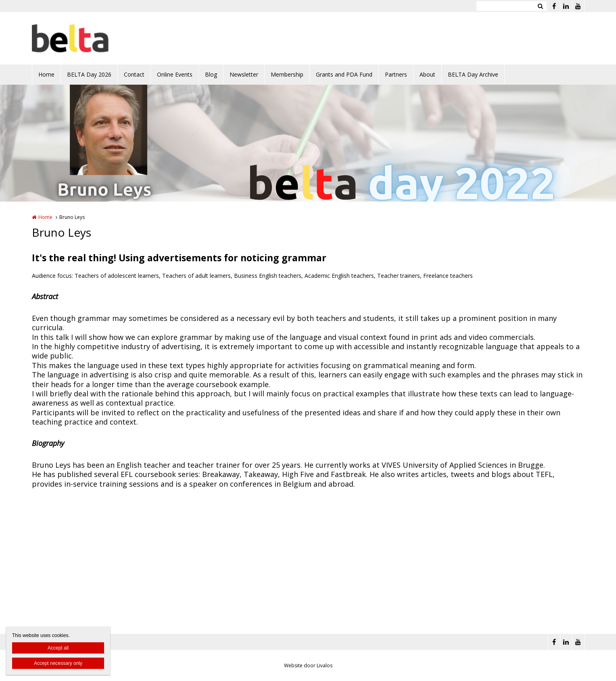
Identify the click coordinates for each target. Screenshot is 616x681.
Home (46, 74)
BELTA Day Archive (473, 74)
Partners (396, 74)
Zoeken (541, 6)
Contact (134, 74)
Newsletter (244, 74)
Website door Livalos (308, 665)
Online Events (175, 74)
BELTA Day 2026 (89, 74)
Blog (211, 74)
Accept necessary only (58, 663)
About (427, 74)
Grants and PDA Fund (344, 74)
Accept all (58, 648)
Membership (287, 74)
